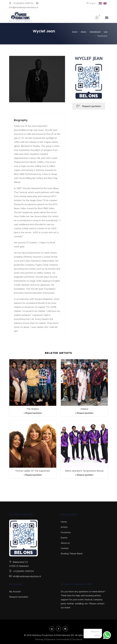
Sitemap (39, 639)
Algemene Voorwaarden (58, 639)
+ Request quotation (33, 413)
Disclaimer (77, 639)
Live (106, 32)
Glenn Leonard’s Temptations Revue (84, 471)
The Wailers (33, 409)
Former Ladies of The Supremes (33, 471)
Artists (83, 32)
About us (65, 543)
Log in (91, 3)
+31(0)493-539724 (23, 3)
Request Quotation (19, 597)
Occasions (66, 532)
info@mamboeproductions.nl (24, 7)
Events (64, 538)
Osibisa (84, 409)
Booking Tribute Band (72, 553)
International (95, 32)
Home (75, 32)
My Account (15, 591)
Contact (65, 548)
